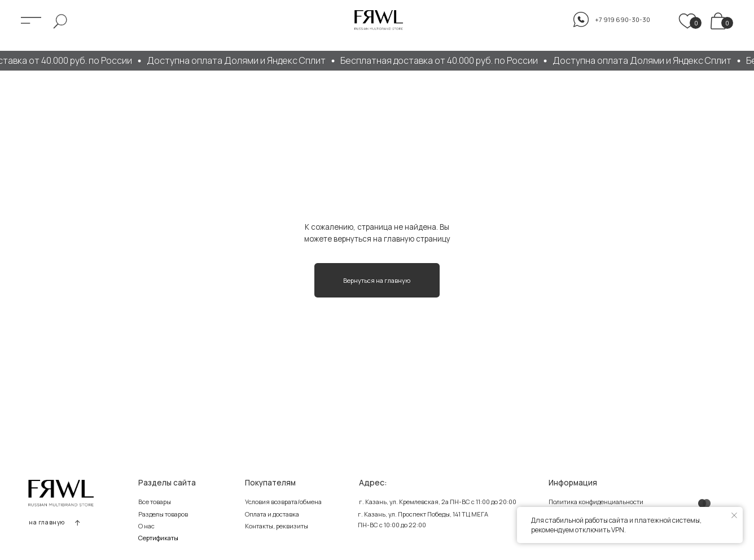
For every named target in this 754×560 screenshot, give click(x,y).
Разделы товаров (163, 514)
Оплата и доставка (272, 514)
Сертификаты (158, 538)
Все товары (155, 502)
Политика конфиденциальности (596, 502)
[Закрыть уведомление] (734, 515)
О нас (146, 526)
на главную (47, 522)
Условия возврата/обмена (283, 502)
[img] (718, 21)
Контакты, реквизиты (277, 526)
